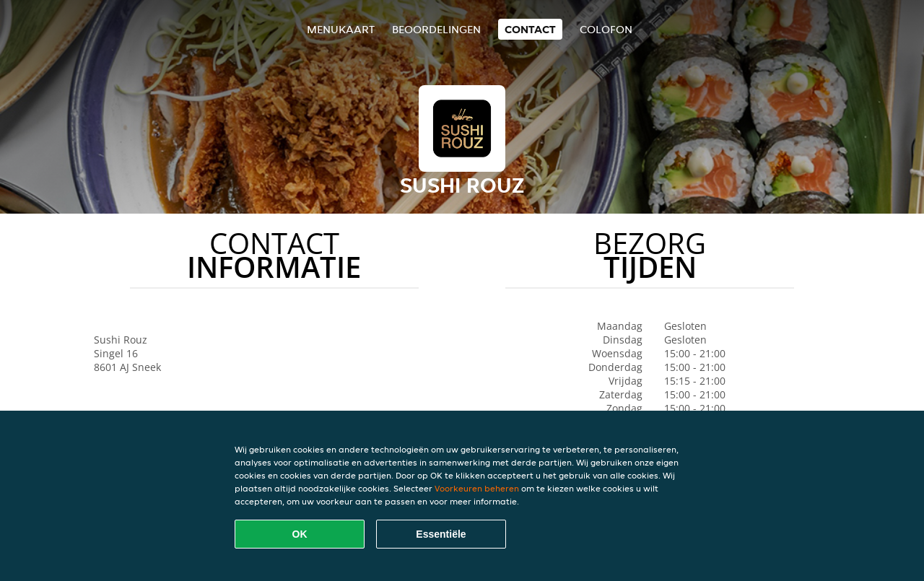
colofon (606, 29)
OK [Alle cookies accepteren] (300, 534)
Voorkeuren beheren (477, 488)
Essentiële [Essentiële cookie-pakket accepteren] (441, 534)
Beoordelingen (436, 29)
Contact (530, 29)
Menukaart (341, 29)
